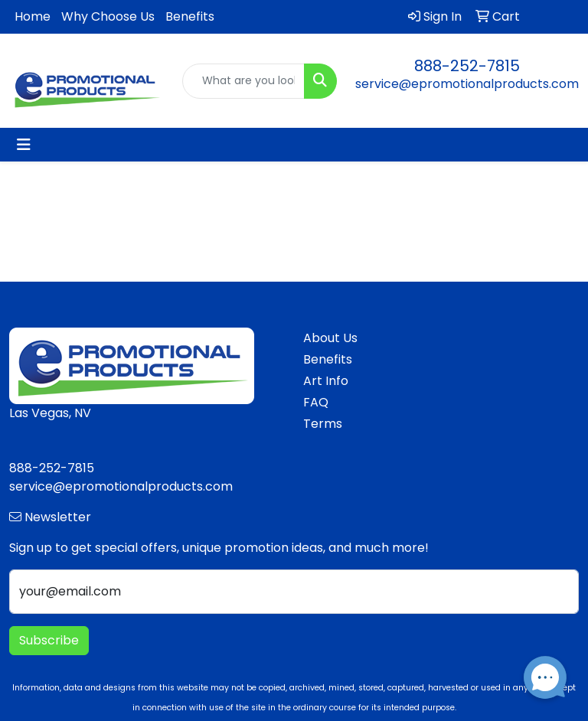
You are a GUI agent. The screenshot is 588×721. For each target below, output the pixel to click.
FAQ (316, 402)
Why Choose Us (108, 16)
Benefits (190, 16)
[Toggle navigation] (24, 145)
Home (33, 16)
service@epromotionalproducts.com (467, 84)
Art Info (326, 381)
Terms (323, 424)
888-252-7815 (467, 66)
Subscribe (49, 640)
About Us (330, 338)
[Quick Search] (243, 81)
